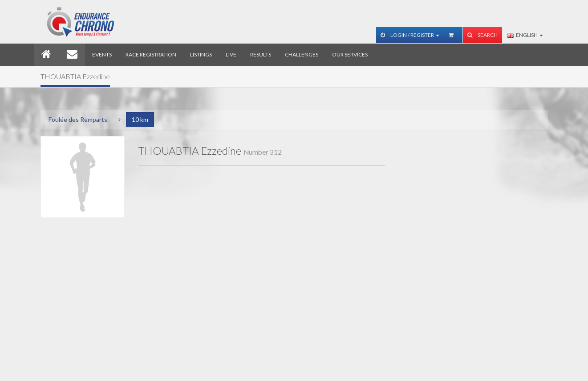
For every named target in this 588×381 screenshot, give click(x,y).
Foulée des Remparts (78, 119)
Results (261, 54)
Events (102, 54)
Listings (201, 54)
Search (483, 35)
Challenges (302, 54)
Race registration (151, 54)
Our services (350, 54)
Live (231, 54)
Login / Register (410, 35)
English (525, 35)
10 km (140, 119)
